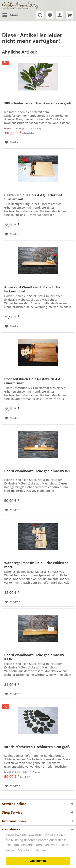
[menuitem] (11, 15)
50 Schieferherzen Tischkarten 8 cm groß (37, 747)
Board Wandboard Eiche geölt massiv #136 (34, 657)
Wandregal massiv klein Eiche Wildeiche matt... (36, 565)
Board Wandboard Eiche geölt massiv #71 (37, 471)
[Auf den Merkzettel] (13, 142)
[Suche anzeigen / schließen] (40, 15)
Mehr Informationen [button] (32, 850)
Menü (11, 15)
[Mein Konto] (60, 15)
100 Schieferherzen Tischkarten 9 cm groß (38, 103)
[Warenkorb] (70, 15)
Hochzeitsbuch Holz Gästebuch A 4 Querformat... (32, 381)
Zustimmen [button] (38, 861)
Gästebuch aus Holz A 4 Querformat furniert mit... (33, 197)
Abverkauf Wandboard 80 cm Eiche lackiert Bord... (32, 289)
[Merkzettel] (50, 15)
